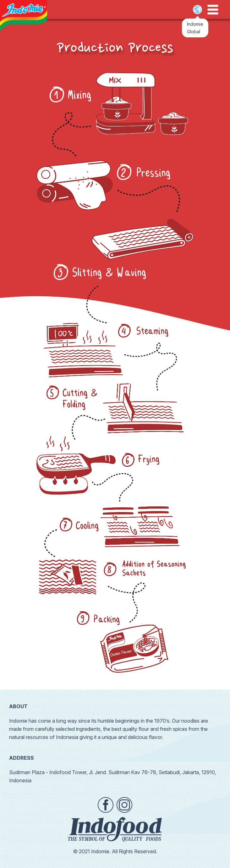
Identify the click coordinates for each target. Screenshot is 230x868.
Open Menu (213, 10)
